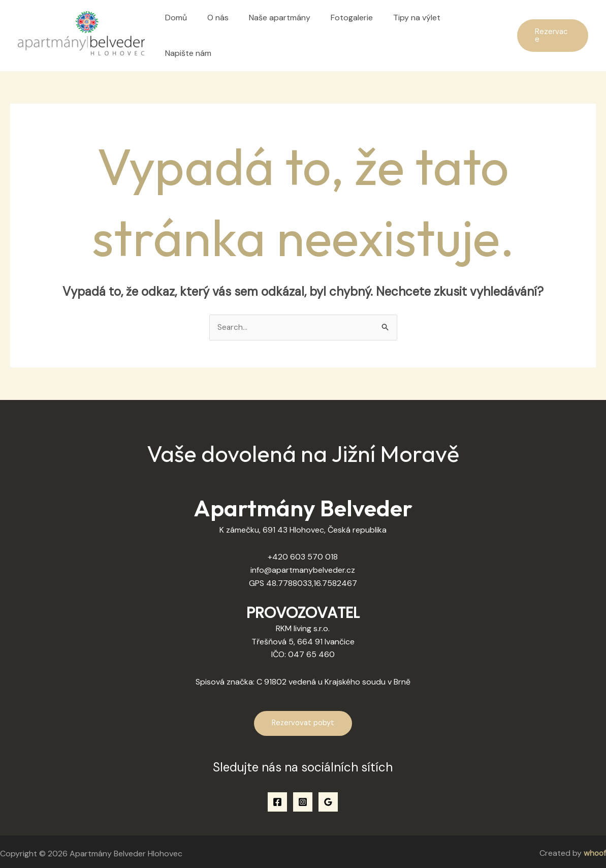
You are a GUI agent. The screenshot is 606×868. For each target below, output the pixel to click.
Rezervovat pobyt (303, 718)
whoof (594, 848)
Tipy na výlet (411, 33)
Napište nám (474, 33)
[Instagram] (303, 797)
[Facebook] (277, 797)
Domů (186, 33)
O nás (224, 33)
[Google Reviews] (328, 797)
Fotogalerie (350, 33)
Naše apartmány (282, 33)
